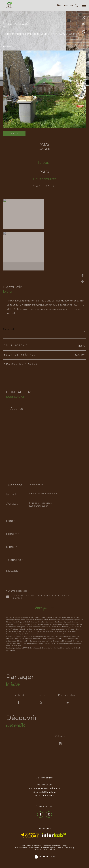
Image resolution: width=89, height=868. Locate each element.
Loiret (53, 34)
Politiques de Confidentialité (42, 648)
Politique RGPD (41, 851)
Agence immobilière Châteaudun (21, 34)
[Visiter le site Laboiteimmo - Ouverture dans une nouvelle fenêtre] (45, 856)
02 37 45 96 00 (36, 484)
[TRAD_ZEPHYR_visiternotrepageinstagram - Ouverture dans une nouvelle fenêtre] (49, 816)
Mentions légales (48, 849)
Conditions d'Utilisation (65, 648)
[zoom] (23, 201)
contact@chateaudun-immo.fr (44, 494)
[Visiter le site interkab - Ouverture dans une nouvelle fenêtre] (54, 836)
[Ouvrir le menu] (84, 5)
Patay (62, 34)
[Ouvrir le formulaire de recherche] (68, 5)
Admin (60, 849)
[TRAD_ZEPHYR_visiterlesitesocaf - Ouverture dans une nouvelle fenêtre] (30, 837)
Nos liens (69, 849)
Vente (44, 34)
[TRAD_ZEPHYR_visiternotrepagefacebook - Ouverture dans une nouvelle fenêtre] (40, 816)
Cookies (52, 851)
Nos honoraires (21, 849)
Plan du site (34, 849)
